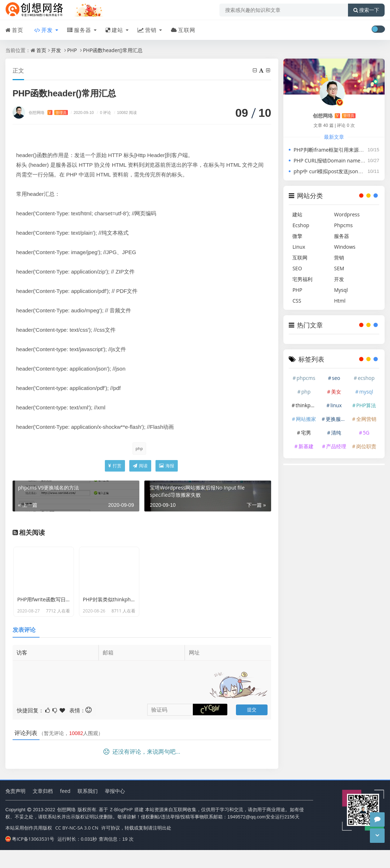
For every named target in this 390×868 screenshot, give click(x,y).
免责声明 (15, 810)
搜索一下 (366, 10)
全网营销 (366, 419)
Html (340, 301)
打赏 (115, 466)
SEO (297, 268)
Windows (345, 247)
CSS (297, 301)
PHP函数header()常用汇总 (113, 50)
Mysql (341, 290)
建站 (114, 30)
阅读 (140, 466)
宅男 (306, 433)
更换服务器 (337, 419)
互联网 (183, 30)
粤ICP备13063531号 (30, 858)
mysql (366, 392)
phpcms (306, 378)
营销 (147, 30)
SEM (339, 268)
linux (336, 405)
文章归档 (43, 810)
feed (65, 810)
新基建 (306, 446)
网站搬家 (306, 419)
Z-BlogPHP (121, 828)
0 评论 (103, 112)
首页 (14, 30)
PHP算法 (366, 405)
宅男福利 (302, 279)
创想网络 (48, 112)
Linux (299, 247)
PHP (72, 50)
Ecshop (301, 225)
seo (336, 378)
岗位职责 (366, 446)
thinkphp (306, 405)
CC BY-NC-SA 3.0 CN (77, 847)
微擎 (297, 236)
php (139, 448)
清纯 (336, 433)
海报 (167, 466)
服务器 (79, 30)
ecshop (366, 378)
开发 (43, 30)
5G (366, 433)
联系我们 (88, 810)
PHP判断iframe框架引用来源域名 (331, 150)
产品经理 (336, 446)
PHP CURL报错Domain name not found (339, 160)
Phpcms (343, 225)
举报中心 (115, 810)
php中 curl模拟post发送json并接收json (338, 171)
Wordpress (347, 214)
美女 (336, 392)
